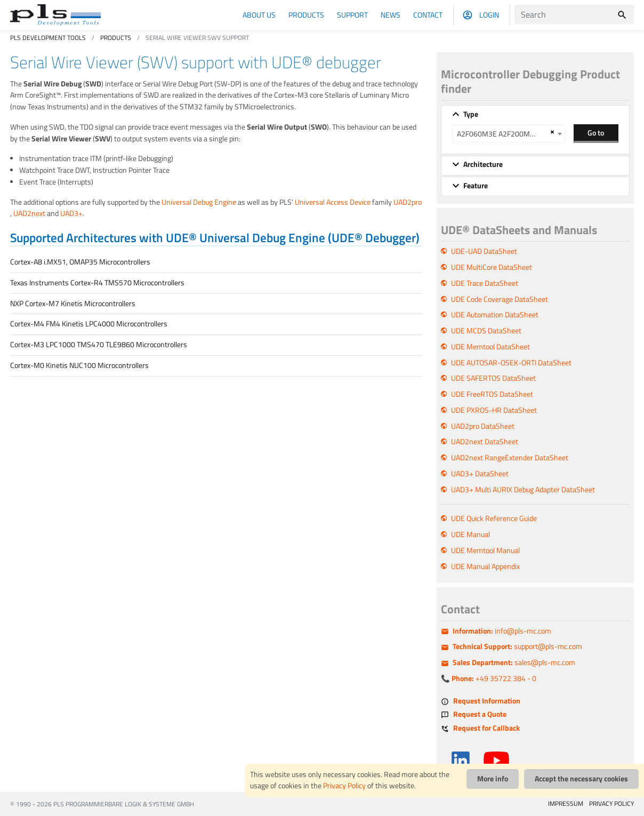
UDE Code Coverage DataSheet (500, 299)
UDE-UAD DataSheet (484, 251)
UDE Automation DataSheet (495, 315)
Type (471, 114)
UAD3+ (71, 213)
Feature (476, 186)
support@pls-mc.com (517, 646)
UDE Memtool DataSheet (490, 347)
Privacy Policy (344, 786)
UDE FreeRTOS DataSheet (492, 394)
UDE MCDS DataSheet (486, 331)
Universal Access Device (333, 202)
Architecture (483, 164)
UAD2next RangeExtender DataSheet (510, 458)
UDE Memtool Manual (485, 550)
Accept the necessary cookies (581, 779)
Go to (596, 133)
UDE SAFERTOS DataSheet (493, 378)
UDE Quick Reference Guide (494, 518)
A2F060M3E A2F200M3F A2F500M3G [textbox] (502, 134)
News (391, 15)
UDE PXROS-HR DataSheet (494, 410)
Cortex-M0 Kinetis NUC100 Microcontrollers (79, 365)
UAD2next (29, 213)
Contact (428, 15)
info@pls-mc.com (502, 631)
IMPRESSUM (566, 803)
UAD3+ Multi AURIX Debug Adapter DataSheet (523, 490)
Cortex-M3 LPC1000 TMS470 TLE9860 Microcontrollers (99, 345)
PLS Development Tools (48, 38)
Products (306, 15)
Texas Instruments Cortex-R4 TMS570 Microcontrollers (97, 283)
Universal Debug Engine (199, 202)
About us (259, 15)
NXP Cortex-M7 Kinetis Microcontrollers (73, 303)
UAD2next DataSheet (485, 442)
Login (489, 15)
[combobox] (509, 134)
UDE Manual (470, 534)
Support (352, 15)
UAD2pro (408, 202)
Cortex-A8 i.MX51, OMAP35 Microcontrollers (80, 262)
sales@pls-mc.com (514, 662)
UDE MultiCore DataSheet (492, 267)
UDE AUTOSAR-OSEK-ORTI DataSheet (511, 363)
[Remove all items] (551, 132)
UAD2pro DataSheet (483, 426)
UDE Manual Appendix (485, 566)
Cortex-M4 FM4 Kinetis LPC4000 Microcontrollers (89, 324)
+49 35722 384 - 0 (494, 678)
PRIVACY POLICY (611, 803)
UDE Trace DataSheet (485, 283)
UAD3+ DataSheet (480, 474)
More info (493, 779)
